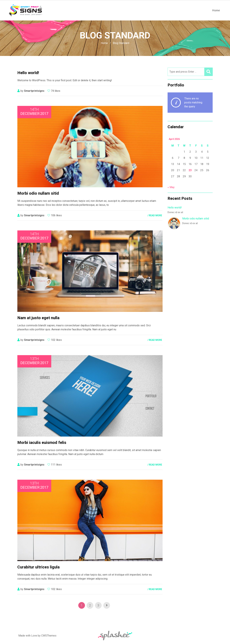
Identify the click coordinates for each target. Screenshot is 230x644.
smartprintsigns (34, 91)
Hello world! (175, 208)
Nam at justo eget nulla (38, 318)
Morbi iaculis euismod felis (42, 443)
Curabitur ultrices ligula (38, 567)
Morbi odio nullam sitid (196, 219)
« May (171, 187)
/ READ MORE (155, 215)
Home (216, 10)
